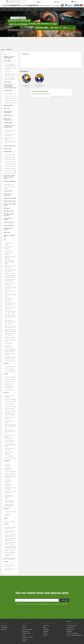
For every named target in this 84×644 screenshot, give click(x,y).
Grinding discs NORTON (11, 402)
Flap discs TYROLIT (9, 382)
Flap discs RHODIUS (9, 369)
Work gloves (7, 208)
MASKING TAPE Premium (8, 229)
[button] (6, 29)
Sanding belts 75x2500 (10, 173)
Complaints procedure (28, 637)
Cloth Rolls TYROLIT (9, 390)
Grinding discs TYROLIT (10, 379)
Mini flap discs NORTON (11, 406)
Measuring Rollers (9, 225)
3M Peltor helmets (9, 223)
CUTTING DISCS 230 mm (11, 103)
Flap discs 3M (8, 251)
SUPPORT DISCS (8, 123)
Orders (45, 628)
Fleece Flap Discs (8, 116)
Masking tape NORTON (10, 458)
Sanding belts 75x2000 (10, 168)
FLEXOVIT (42, 9)
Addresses (46, 631)
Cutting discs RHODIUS (10, 367)
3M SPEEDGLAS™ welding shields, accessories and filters (66, 9)
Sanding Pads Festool (10, 552)
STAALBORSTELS (8, 191)
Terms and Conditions (27, 629)
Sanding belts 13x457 (10, 157)
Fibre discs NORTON (10, 409)
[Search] (16, 1)
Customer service (26, 633)
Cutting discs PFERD (10, 521)
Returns (24, 635)
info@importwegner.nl (77, 635)
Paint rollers (7, 233)
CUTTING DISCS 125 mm (11, 96)
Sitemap (24, 641)
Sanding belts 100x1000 (10, 164)
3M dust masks (8, 343)
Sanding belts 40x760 (10, 162)
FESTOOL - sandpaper (10, 550)
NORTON (14, 9)
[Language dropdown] (39, 2)
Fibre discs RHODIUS (10, 371)
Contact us (25, 639)
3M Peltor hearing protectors (9, 215)
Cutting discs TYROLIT (10, 377)
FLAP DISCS (7, 108)
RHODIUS (21, 9)
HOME (4, 9)
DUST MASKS (7, 82)
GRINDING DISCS (8, 106)
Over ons (24, 626)
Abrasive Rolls (7, 149)
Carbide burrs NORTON (10, 411)
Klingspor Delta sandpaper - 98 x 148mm (9, 497)
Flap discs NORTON (9, 404)
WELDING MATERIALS (9, 181)
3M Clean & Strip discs (10, 273)
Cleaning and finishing (10, 198)
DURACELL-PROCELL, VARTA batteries (9, 57)
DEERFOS (6, 562)
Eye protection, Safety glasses (10, 205)
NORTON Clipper (9, 456)
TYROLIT (36, 9)
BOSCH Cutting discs (9, 559)
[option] (42, 29)
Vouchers (45, 633)
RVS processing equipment (8, 195)
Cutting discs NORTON (10, 400)
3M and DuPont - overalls (8, 219)
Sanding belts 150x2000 (10, 171)
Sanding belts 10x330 (10, 155)
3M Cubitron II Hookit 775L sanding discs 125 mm (10, 317)
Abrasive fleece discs (9, 146)
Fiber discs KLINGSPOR (10, 472)
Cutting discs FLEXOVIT (10, 512)
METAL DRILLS (7, 61)
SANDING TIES (8, 152)
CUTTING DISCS (8, 91)
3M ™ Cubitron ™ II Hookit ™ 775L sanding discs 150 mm (10, 322)
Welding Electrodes (9, 185)
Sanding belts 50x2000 (10, 166)
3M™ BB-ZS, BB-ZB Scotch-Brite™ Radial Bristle (10, 262)
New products (5, 628)
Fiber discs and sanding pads (8, 112)
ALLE (5, 54)
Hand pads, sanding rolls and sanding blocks (9, 177)
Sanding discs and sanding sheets (9, 126)
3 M (9, 9)
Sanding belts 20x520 (10, 159)
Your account (48, 623)
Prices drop (4, 626)
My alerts (45, 635)
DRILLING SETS (8, 72)
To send (24, 628)
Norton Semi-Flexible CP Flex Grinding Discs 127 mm (10, 426)
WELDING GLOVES (9, 211)
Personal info (46, 626)
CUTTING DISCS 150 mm (11, 98)
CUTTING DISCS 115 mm (11, 94)
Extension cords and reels (9, 236)
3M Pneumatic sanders (10, 361)
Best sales (4, 629)
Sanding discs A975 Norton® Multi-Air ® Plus (10, 432)
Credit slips (46, 629)
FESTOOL (6, 524)
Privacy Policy (25, 631)
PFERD (48, 9)
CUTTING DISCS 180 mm (11, 101)
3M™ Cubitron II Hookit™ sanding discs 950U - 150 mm (10, 304)
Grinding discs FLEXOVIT (39, 86)
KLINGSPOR (29, 9)
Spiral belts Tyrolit (9, 384)
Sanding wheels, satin (10, 201)
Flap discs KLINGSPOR (10, 474)
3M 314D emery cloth (10, 337)
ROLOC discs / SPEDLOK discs (8, 119)
